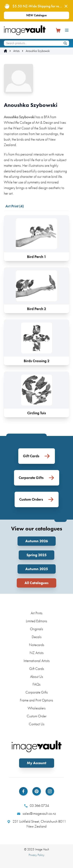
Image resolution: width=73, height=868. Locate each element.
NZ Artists (37, 653)
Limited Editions (36, 621)
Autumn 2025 (37, 569)
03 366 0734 (37, 806)
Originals (36, 629)
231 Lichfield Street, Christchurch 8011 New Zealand (37, 824)
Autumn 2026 (37, 541)
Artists (16, 51)
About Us (37, 677)
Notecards (37, 645)
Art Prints (37, 613)
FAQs (36, 684)
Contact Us (37, 724)
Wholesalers (37, 708)
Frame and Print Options (36, 700)
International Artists (37, 661)
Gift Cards (37, 669)
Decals (37, 637)
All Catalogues (36, 583)
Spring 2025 (36, 555)
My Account (37, 763)
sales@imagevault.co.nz (37, 814)
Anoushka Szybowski (38, 51)
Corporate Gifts (37, 692)
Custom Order (37, 716)
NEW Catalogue (36, 15)
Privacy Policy (36, 855)
